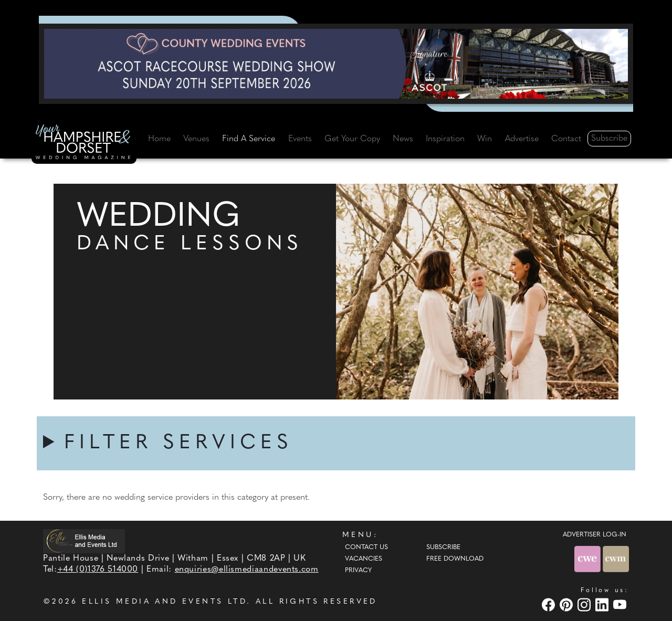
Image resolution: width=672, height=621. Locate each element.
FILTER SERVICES (178, 443)
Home (159, 139)
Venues (196, 139)
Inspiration (445, 139)
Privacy (358, 571)
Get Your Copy (352, 139)
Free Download (455, 559)
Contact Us (366, 548)
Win (485, 139)
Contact (566, 139)
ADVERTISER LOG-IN (595, 535)
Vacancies (364, 559)
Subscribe (609, 139)
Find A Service (249, 139)
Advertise (522, 139)
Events (300, 139)
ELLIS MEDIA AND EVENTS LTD (164, 602)
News (403, 139)
